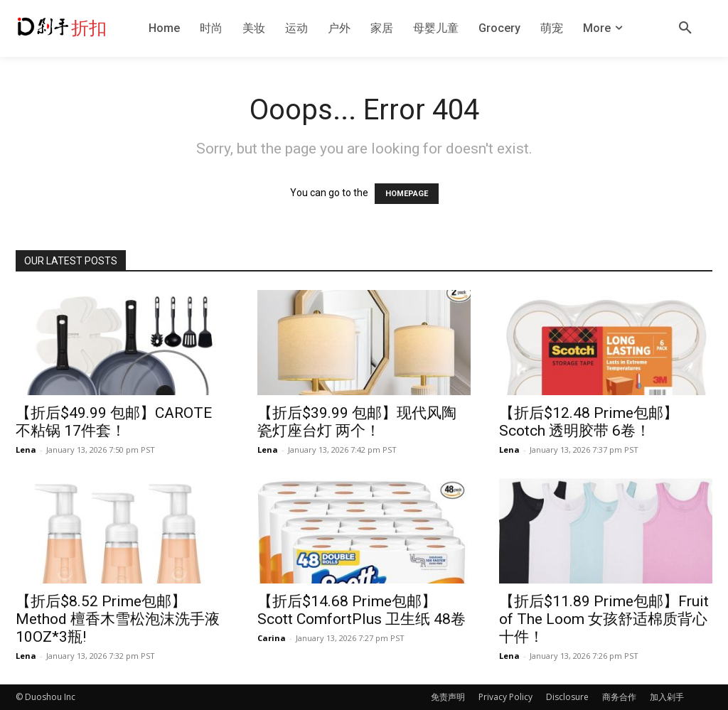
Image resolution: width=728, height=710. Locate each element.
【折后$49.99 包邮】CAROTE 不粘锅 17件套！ (114, 422)
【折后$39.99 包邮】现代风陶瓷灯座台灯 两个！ (357, 422)
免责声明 (448, 697)
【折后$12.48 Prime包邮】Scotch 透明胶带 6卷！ (589, 422)
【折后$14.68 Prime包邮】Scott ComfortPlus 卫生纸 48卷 (362, 610)
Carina (272, 638)
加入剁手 (667, 697)
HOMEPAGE (407, 194)
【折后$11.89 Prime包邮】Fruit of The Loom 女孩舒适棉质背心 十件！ (604, 619)
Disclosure (567, 697)
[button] (685, 28)
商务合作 (619, 697)
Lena (26, 450)
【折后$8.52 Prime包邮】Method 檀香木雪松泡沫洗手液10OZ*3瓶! (118, 619)
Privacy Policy (505, 697)
